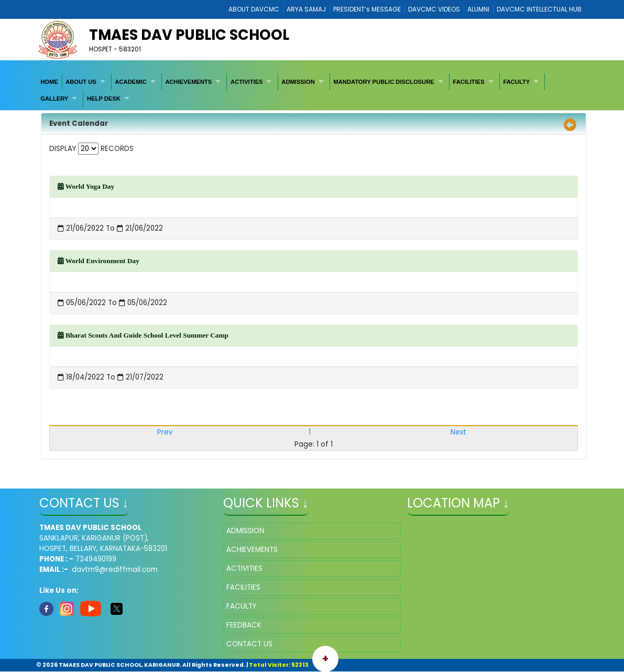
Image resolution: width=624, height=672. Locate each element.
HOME (49, 82)
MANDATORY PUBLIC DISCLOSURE (384, 82)
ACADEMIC (130, 82)
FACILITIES (468, 82)
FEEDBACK (244, 625)
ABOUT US (81, 82)
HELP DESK (104, 99)
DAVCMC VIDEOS (434, 9)
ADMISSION (298, 82)
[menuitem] (50, 82)
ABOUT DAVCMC (254, 9)
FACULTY (516, 82)
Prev (165, 432)
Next (458, 432)
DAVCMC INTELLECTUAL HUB (539, 9)
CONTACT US (249, 644)
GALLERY (54, 99)
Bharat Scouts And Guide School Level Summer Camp (143, 335)
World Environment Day (98, 261)
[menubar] (312, 90)
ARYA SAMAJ (306, 9)
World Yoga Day (86, 186)
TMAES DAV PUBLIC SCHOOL (189, 35)
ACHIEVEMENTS (188, 82)
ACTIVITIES (247, 82)
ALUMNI (478, 9)
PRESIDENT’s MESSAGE (367, 9)
